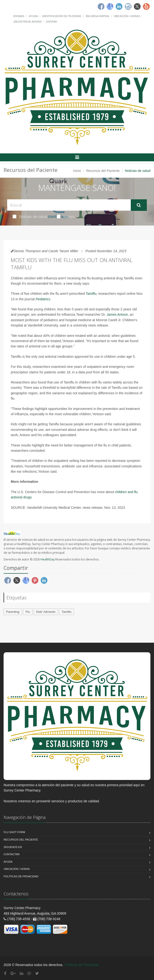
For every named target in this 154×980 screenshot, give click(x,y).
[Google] (110, 6)
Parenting (13, 612)
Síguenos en (13, 847)
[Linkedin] (119, 6)
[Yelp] (146, 6)
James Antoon (117, 314)
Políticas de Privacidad (21, 876)
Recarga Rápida (97, 16)
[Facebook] (101, 6)
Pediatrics (43, 299)
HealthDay (48, 559)
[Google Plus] (13, 973)
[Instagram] (128, 6)
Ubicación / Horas (127, 16)
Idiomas (19, 16)
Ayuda (33, 16)
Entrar (52, 22)
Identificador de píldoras (62, 16)
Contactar (12, 854)
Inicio (77, 171)
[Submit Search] (139, 205)
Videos (66, 216)
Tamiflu (91, 294)
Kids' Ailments (46, 612)
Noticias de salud (30, 216)
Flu (28, 612)
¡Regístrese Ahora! (27, 22)
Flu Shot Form (14, 832)
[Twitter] (137, 6)
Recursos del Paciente (103, 171)
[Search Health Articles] (69, 205)
